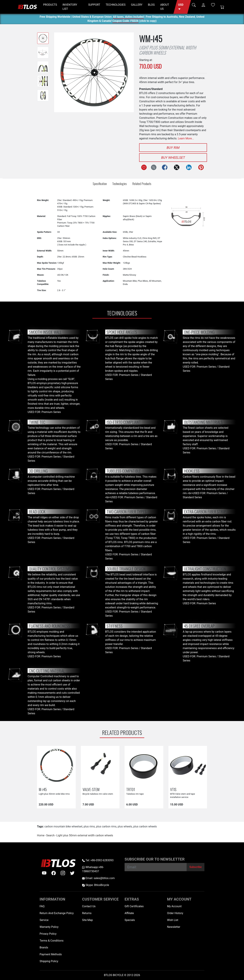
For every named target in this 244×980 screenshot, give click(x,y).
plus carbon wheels (145, 826)
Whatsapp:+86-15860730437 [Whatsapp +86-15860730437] (93, 869)
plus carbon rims (106, 826)
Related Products (142, 184)
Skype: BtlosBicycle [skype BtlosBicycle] (96, 885)
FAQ (42, 906)
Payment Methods (51, 954)
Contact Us (89, 906)
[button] (182, 7)
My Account (174, 906)
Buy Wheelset (173, 158)
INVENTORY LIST (70, 7)
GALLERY (137, 5)
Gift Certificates (134, 906)
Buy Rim (173, 148)
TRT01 (131, 789)
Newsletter (174, 927)
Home (41, 835)
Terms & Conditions (52, 941)
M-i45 (43, 789)
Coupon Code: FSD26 (125, 21)
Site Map (87, 920)
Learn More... (186, 138)
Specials (130, 920)
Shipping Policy (49, 961)
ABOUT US (165, 7)
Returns (87, 913)
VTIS (173, 789)
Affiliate (129, 913)
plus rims (89, 826)
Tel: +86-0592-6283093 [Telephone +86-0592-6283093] (98, 860)
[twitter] (72, 873)
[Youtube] (44, 873)
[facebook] (54, 873)
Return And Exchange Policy (57, 913)
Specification (100, 184)
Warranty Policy (49, 927)
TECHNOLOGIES (116, 5)
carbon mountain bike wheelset (63, 826)
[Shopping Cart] (222, 7)
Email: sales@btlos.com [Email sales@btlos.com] (98, 878)
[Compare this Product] (154, 167)
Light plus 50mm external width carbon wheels (85, 835)
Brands (44, 947)
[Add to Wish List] (144, 167)
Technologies (120, 184)
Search (50, 835)
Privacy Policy (48, 934)
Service (44, 920)
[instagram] (63, 873)
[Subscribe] (196, 867)
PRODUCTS (50, 5)
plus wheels (125, 826)
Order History (175, 913)
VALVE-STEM (91, 789)
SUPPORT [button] (94, 5)
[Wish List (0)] (213, 5)
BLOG (151, 5)
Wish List (173, 920)
